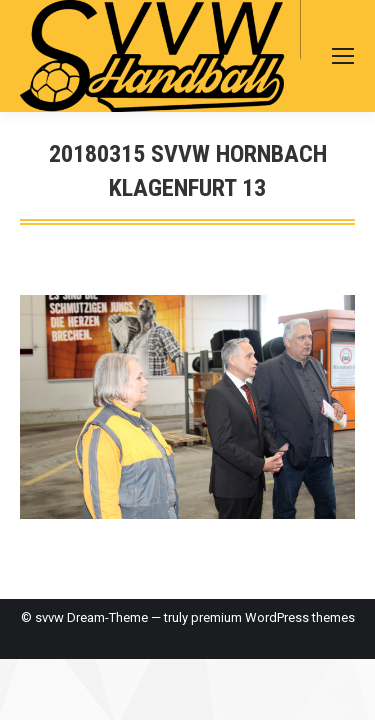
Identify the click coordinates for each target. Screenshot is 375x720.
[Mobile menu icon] (343, 56)
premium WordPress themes (273, 617)
